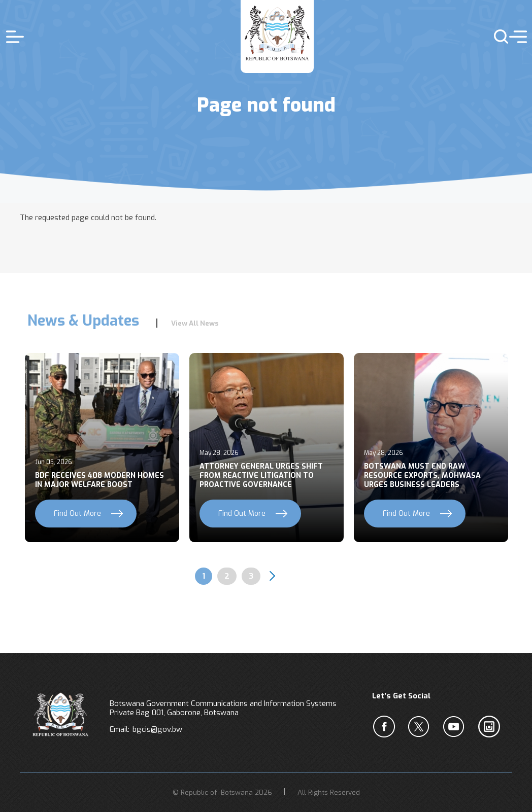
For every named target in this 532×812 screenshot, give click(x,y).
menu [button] (516, 37)
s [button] (497, 37)
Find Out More (77, 514)
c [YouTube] (456, 727)
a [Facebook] (386, 727)
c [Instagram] (491, 727)
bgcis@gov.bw (157, 729)
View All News (195, 323)
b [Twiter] (421, 727)
